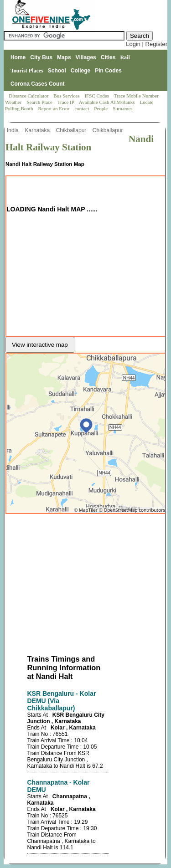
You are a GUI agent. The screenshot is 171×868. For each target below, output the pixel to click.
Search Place (40, 102)
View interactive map (40, 345)
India (13, 130)
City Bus (41, 57)
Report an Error (54, 108)
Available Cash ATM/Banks (107, 102)
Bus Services (66, 96)
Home (18, 57)
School (57, 71)
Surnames (122, 108)
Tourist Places (27, 71)
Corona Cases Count (38, 84)
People (101, 108)
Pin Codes (108, 71)
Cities (108, 57)
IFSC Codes (97, 96)
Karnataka (38, 130)
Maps (64, 57)
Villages (86, 57)
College (80, 71)
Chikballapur (72, 130)
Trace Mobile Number (137, 96)
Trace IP (67, 102)
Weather (14, 102)
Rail (125, 57)
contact (82, 108)
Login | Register (147, 44)
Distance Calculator (28, 96)
